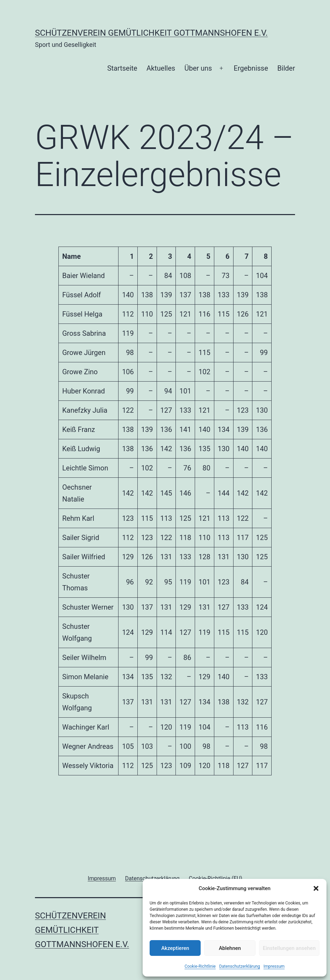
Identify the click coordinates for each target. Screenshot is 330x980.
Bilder (286, 68)
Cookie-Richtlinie (200, 966)
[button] (316, 888)
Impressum (274, 966)
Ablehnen (230, 948)
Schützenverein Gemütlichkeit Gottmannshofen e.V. (151, 33)
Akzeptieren (175, 948)
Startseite (122, 68)
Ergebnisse (251, 68)
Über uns (198, 68)
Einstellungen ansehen (289, 948)
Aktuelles (161, 68)
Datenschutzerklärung (240, 966)
